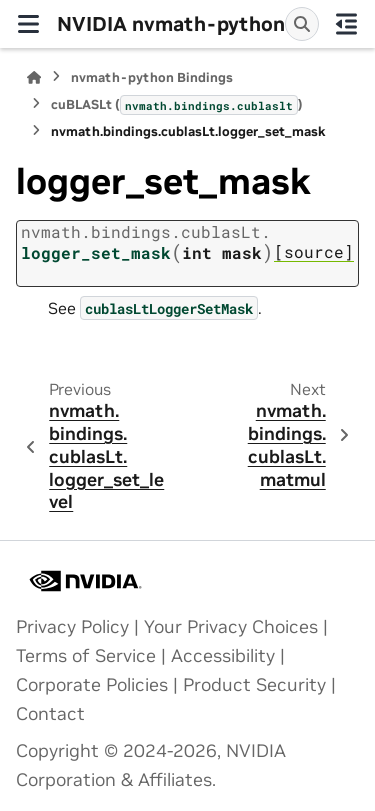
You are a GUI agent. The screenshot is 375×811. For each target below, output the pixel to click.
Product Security (254, 685)
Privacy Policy (72, 627)
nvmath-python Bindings (152, 77)
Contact (50, 714)
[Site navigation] (28, 24)
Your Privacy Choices (231, 627)
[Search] (302, 24)
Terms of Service (86, 656)
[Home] (34, 77)
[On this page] (347, 24)
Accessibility (223, 656)
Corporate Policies (92, 685)
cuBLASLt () (177, 105)
